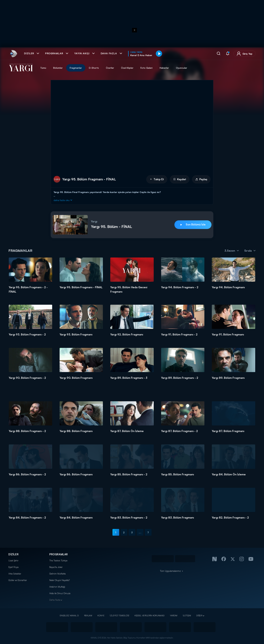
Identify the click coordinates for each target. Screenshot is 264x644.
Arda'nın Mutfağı (57, 587)
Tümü (43, 68)
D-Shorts (94, 68)
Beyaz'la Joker (56, 567)
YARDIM (174, 616)
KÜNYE (101, 616)
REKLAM (88, 616)
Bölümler (58, 68)
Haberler (164, 68)
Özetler (110, 68)
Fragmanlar (76, 68)
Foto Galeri (146, 68)
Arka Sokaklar (15, 574)
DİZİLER (13, 554)
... (140, 532)
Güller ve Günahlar (18, 580)
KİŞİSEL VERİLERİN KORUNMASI (150, 616)
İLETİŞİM (187, 616)
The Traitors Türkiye (58, 561)
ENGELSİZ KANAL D (69, 616)
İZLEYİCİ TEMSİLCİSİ (119, 616)
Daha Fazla (55, 600)
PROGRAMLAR (59, 554)
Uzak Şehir (13, 561)
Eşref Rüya (13, 567)
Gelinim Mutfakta (57, 574)
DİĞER (199, 616)
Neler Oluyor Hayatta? (60, 580)
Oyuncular (181, 68)
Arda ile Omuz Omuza (60, 593)
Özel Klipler (127, 68)
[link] (13, 54)
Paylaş (201, 179)
